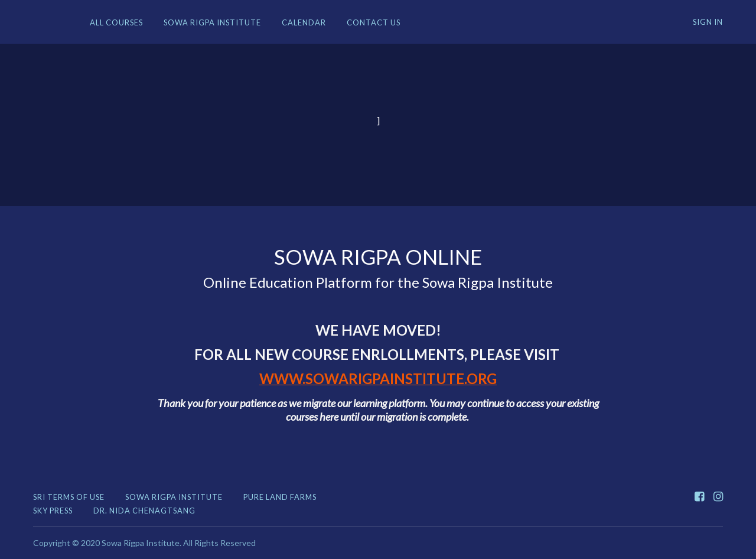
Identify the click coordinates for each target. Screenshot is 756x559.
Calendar (304, 22)
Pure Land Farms (280, 497)
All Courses (116, 22)
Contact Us (374, 22)
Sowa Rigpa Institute (212, 22)
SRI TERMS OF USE (69, 497)
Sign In (708, 22)
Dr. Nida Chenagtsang (144, 511)
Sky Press (53, 511)
